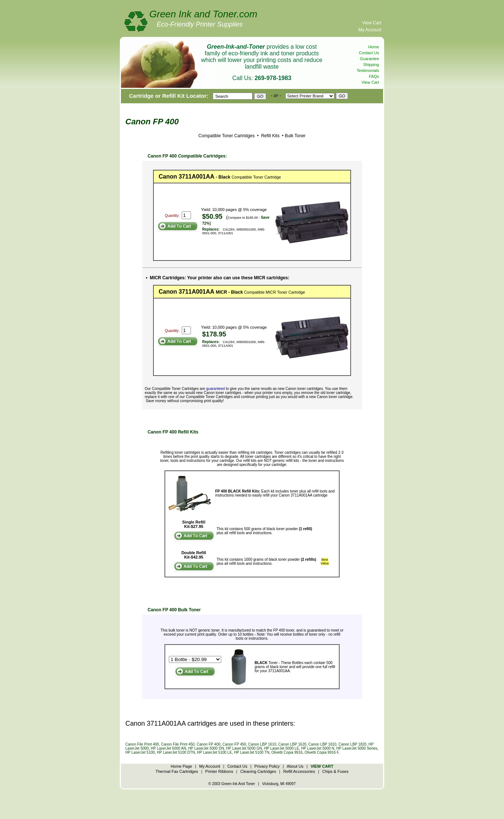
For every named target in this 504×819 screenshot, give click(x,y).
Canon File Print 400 (142, 744)
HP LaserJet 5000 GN (244, 748)
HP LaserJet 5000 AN (168, 748)
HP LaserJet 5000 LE (281, 748)
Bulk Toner (295, 136)
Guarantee (369, 59)
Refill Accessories (299, 771)
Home (374, 47)
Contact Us (369, 53)
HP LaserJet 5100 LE (214, 752)
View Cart (372, 23)
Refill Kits (270, 136)
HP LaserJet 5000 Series (357, 748)
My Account (370, 30)
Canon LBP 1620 (292, 744)
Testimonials (368, 70)
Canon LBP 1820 (352, 744)
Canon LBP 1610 (262, 744)
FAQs (374, 76)
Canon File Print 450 (178, 744)
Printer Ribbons (219, 771)
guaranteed (215, 389)
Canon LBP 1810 (322, 744)
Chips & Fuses (336, 771)
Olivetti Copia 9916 (287, 752)
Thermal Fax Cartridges (177, 771)
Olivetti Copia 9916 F (321, 752)
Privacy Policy (267, 766)
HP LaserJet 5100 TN (252, 752)
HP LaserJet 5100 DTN (176, 752)
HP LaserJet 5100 (140, 752)
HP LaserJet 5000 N (318, 748)
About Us (295, 766)
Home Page (181, 766)
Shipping (371, 65)
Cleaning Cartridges (258, 771)
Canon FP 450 (234, 744)
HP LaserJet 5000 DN (206, 748)
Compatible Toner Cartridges (227, 136)
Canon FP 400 (208, 744)
